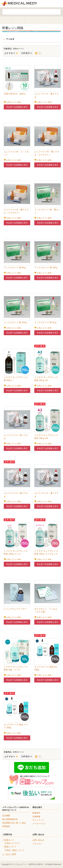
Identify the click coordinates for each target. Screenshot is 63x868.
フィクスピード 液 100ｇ (46, 267)
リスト (41, 53)
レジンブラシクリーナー (15, 609)
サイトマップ (38, 820)
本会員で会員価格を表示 (17, 107)
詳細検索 (36, 817)
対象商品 (8, 49)
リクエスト (37, 844)
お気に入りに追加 (14, 102)
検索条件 (36, 813)
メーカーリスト (39, 824)
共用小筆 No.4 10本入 (15, 94)
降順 (18, 53)
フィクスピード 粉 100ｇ (16, 322)
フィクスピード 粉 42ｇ (45, 322)
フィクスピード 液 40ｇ (15, 267)
